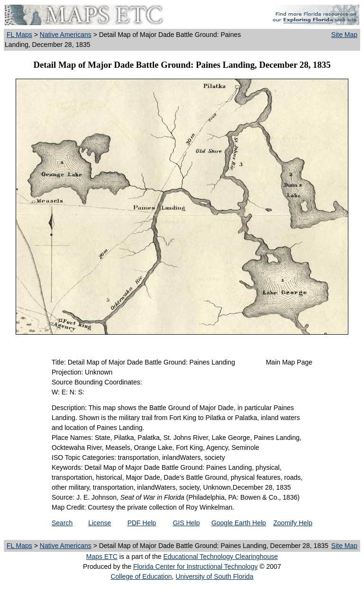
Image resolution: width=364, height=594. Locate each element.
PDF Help (142, 523)
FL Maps (19, 35)
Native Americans (66, 35)
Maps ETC (102, 557)
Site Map (344, 35)
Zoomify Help (293, 523)
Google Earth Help (239, 523)
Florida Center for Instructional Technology (196, 567)
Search (62, 523)
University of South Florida (214, 576)
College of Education (141, 576)
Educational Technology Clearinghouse (220, 557)
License (100, 523)
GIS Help (187, 523)
